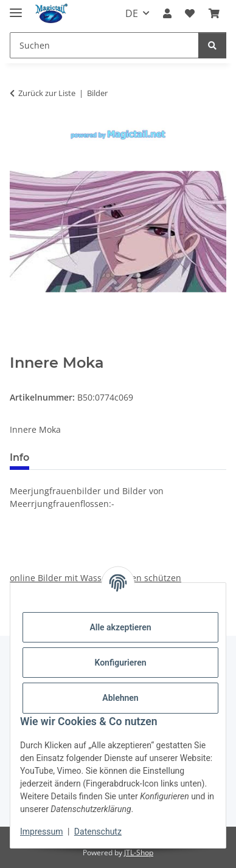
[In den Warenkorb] (19, 348)
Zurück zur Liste (47, 93)
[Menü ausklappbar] (16, 8)
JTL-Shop (139, 852)
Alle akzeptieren (120, 627)
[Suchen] (104, 45)
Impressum (41, 832)
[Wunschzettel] (190, 13)
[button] (167, 13)
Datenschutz (98, 832)
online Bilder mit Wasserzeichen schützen (95, 578)
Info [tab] (19, 457)
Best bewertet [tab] (85, 457)
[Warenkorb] (214, 13)
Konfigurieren (120, 663)
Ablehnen (120, 698)
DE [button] (132, 13)
